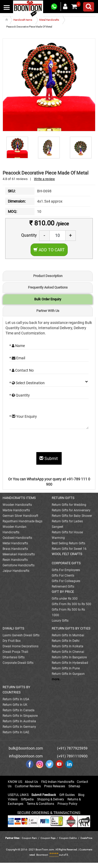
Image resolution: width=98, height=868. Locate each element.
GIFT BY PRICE (63, 592)
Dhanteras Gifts (14, 657)
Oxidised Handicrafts (17, 538)
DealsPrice (86, 838)
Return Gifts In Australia (19, 721)
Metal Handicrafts (15, 543)
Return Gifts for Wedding (69, 505)
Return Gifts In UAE (16, 732)
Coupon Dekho (68, 838)
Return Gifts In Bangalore (69, 657)
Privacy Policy (67, 804)
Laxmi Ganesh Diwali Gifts (21, 635)
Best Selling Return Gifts (68, 543)
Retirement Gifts (63, 587)
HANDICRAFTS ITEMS (19, 498)
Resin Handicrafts (15, 560)
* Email (17, 358)
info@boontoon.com (26, 756)
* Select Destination (27, 383)
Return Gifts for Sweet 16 (69, 549)
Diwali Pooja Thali (15, 652)
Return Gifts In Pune (66, 668)
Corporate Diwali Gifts (18, 663)
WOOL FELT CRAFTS (67, 554)
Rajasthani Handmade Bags (22, 521)
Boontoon (42, 855)
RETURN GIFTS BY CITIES (71, 628)
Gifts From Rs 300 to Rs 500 (71, 604)
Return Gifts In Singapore (20, 716)
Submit (49, 459)
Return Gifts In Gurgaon (68, 674)
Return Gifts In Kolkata (68, 646)
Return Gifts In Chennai (68, 652)
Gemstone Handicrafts (19, 565)
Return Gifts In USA (16, 699)
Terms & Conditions (40, 804)
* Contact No (22, 370)
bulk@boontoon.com (26, 748)
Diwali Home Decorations (21, 646)
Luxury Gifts (60, 621)
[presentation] (49, 442)
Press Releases (55, 786)
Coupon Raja (48, 838)
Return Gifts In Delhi (66, 641)
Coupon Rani (29, 838)
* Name (17, 346)
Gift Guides (67, 795)
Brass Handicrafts (15, 549)
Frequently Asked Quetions (48, 287)
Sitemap (74, 786)
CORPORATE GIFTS (66, 563)
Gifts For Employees (66, 570)
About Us (31, 782)
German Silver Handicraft (20, 516)
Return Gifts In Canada (19, 710)
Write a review (44, 179)
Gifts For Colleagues (66, 581)
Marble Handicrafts (16, 510)
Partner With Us (48, 311)
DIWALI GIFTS (13, 628)
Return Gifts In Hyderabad (70, 663)
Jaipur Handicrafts (16, 571)
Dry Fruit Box (12, 641)
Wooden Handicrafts (17, 505)
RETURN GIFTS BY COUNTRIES (16, 690)
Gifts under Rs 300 (65, 599)
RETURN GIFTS (63, 498)
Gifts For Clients (63, 576)
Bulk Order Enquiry (48, 299)
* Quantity (20, 395)
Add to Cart (49, 250)
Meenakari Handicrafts (19, 554)
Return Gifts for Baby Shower (72, 516)
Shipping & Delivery (51, 799)
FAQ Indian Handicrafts (58, 782)
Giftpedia (27, 799)
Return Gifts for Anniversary (71, 510)
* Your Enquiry (23, 416)
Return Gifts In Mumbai (68, 635)
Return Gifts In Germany (19, 727)
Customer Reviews (28, 786)
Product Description (48, 276)
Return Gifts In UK (15, 705)
